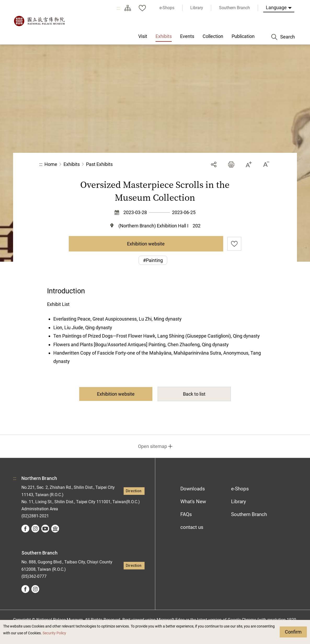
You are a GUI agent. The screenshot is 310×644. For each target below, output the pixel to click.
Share (214, 164)
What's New (193, 502)
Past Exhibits (99, 164)
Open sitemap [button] (153, 446)
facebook (25, 529)
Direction (134, 491)
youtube (45, 529)
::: (118, 8)
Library (239, 502)
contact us (192, 527)
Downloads (193, 489)
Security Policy (54, 633)
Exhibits (72, 164)
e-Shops (240, 489)
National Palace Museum (39, 21)
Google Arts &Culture (55, 529)
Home (51, 164)
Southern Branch (249, 514)
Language (276, 7)
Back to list (194, 394)
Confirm (293, 632)
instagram (35, 529)
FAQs (186, 514)
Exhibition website (146, 244)
